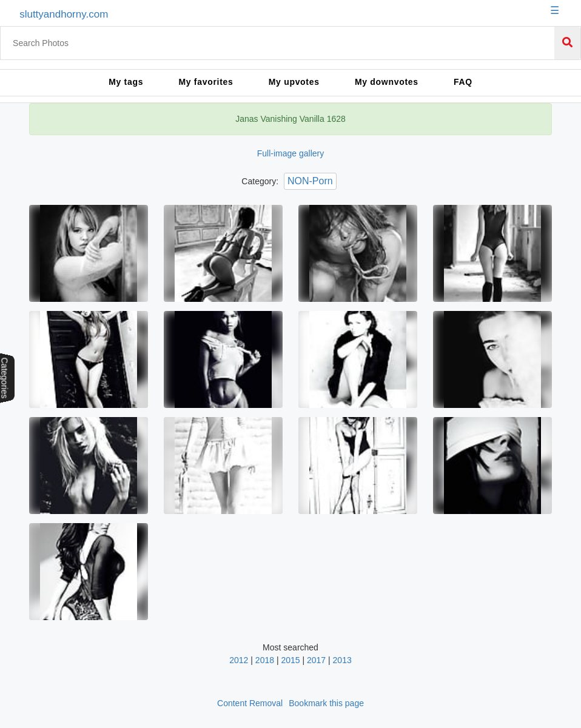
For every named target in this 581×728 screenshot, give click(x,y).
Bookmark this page (326, 703)
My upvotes (294, 82)
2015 (290, 660)
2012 (239, 660)
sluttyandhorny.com (64, 14)
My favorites (206, 82)
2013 (342, 660)
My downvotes (387, 82)
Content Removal (250, 703)
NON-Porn (310, 181)
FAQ (463, 82)
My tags (126, 82)
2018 (265, 660)
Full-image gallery (290, 153)
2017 (316, 660)
